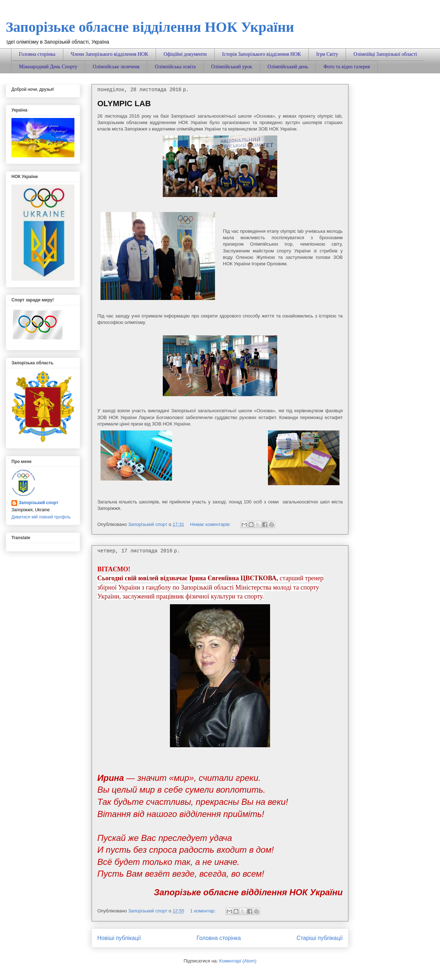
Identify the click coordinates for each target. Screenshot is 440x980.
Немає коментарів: (211, 524)
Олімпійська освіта (175, 67)
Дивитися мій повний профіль (41, 517)
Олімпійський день (288, 67)
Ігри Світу (327, 54)
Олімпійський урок (231, 67)
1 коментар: (204, 911)
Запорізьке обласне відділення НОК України (150, 27)
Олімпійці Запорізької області (385, 54)
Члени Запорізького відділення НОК (109, 54)
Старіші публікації (320, 938)
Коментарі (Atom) (238, 961)
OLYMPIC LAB (124, 104)
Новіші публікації (119, 938)
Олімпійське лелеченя (116, 67)
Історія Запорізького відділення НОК (261, 54)
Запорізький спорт (38, 503)
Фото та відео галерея (347, 67)
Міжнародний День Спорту (48, 67)
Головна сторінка (37, 54)
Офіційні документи (185, 54)
